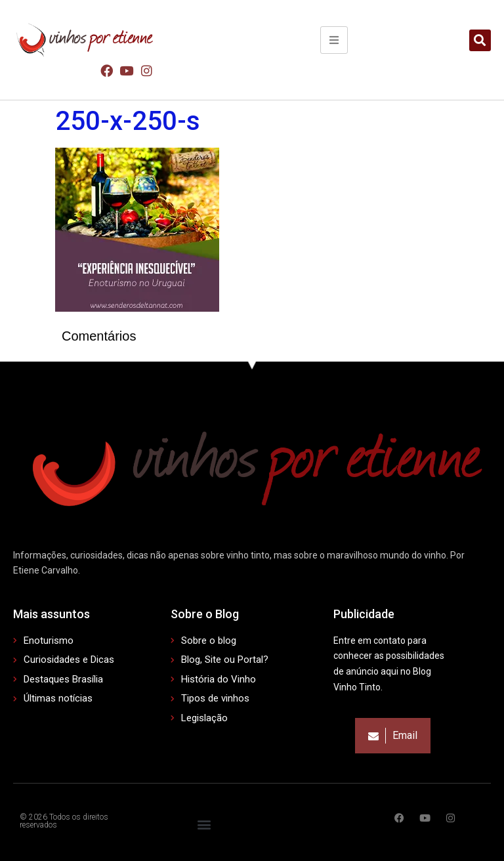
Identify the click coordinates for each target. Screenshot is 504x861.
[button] (480, 40)
